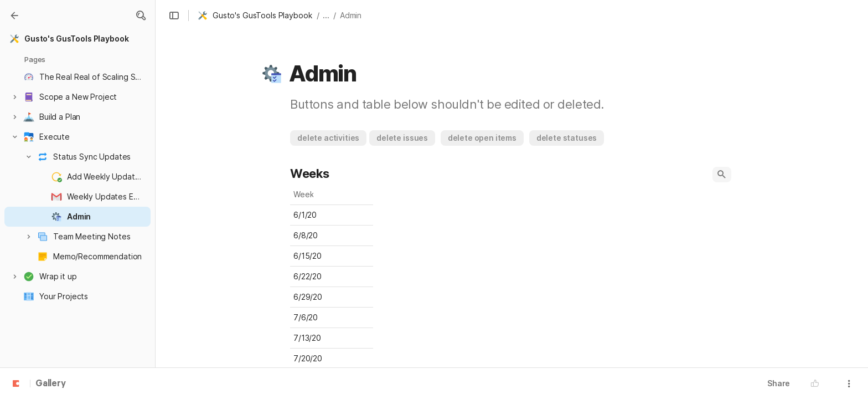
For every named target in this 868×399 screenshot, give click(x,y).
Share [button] (779, 383)
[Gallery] (14, 16)
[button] (141, 16)
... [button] (326, 15)
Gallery (51, 384)
